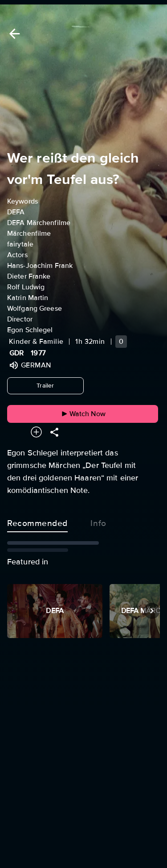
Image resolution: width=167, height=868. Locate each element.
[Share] (54, 432)
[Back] (13, 34)
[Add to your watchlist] (36, 432)
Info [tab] (98, 522)
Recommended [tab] (37, 522)
